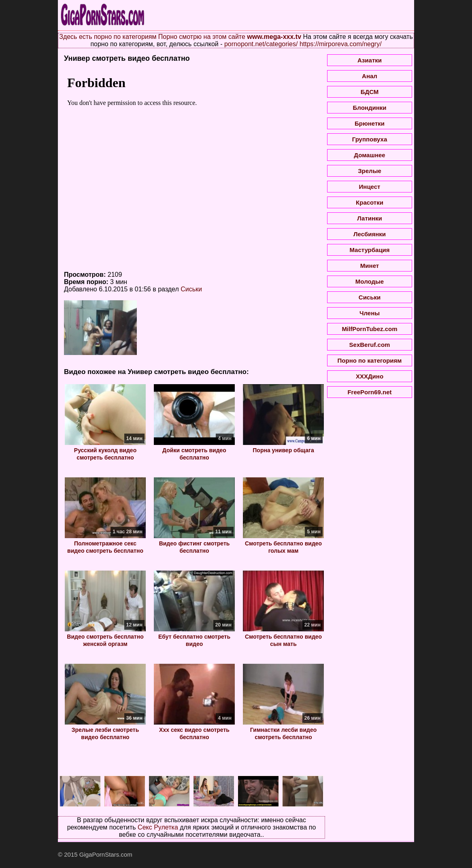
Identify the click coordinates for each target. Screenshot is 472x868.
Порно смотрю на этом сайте (202, 37)
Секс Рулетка (158, 827)
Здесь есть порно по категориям (108, 37)
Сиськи (191, 289)
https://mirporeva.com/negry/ (341, 44)
